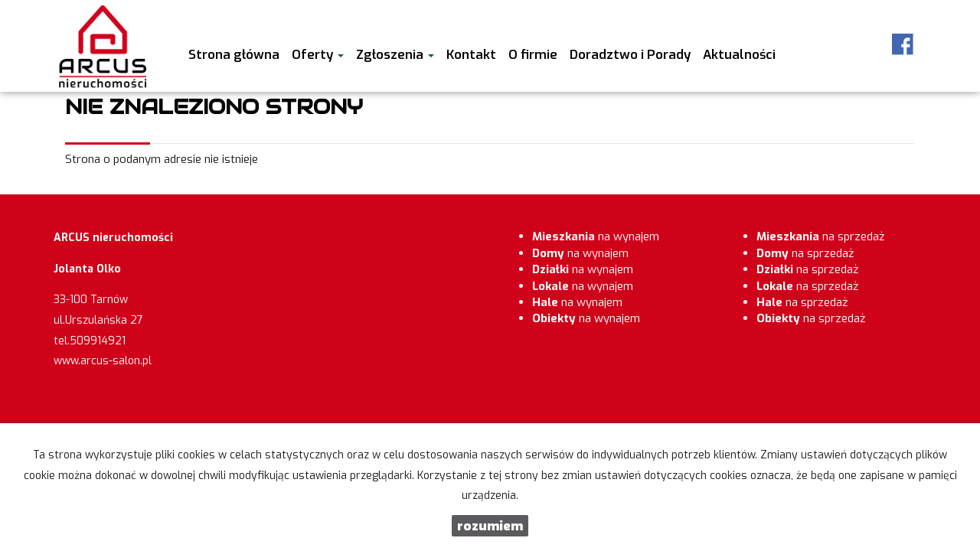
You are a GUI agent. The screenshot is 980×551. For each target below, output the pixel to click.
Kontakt (471, 54)
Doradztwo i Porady (630, 54)
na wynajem (596, 236)
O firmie (533, 54)
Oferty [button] (318, 54)
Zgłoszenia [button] (395, 54)
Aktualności (739, 54)
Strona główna (234, 54)
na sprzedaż (820, 236)
